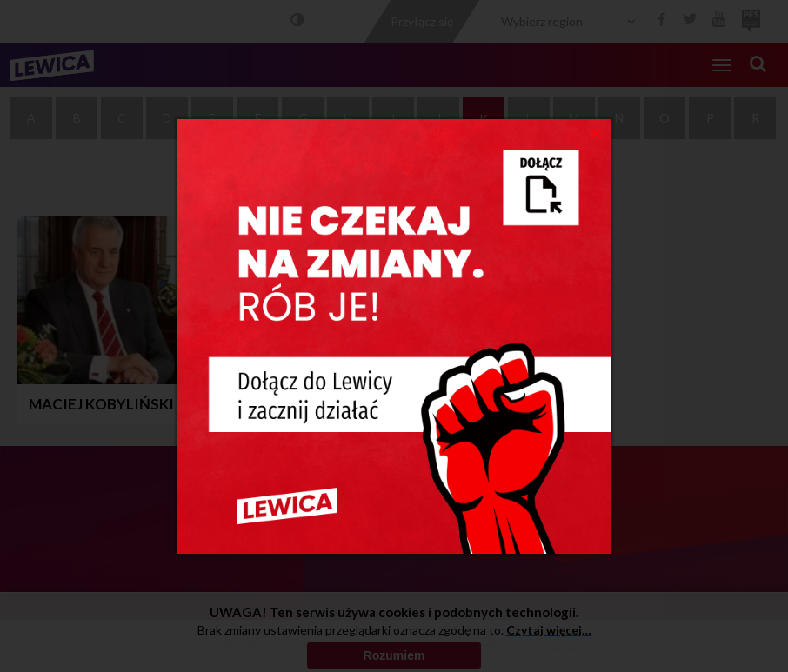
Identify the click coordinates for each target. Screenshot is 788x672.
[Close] (596, 132)
